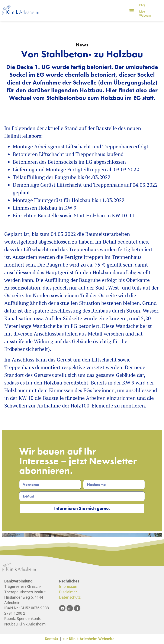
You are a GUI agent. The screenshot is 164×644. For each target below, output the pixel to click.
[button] (131, 11)
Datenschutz (70, 597)
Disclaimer (68, 592)
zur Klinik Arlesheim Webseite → (91, 639)
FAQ (142, 5)
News (82, 45)
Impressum (69, 587)
